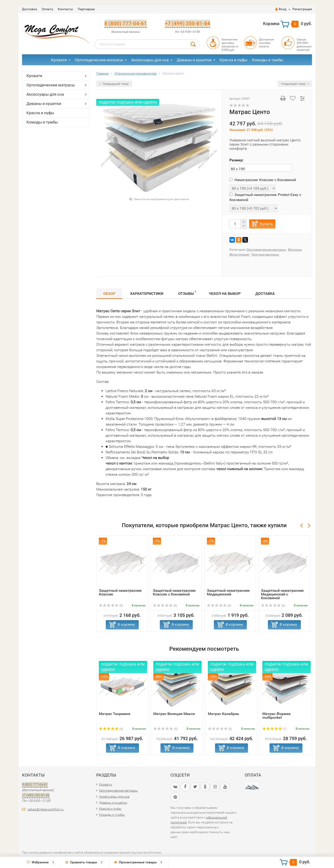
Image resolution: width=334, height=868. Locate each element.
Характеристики (147, 294)
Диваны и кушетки (194, 60)
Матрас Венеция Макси (174, 714)
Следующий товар (295, 84)
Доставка (30, 9)
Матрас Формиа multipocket (276, 716)
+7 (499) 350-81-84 (188, 24)
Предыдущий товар (114, 84)
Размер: (236, 160)
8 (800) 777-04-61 (126, 24)
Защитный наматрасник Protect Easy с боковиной (265, 197)
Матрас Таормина (115, 714)
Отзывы (187, 293)
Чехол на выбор (225, 294)
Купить (266, 224)
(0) (111, 606)
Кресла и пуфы (233, 60)
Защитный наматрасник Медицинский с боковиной (282, 594)
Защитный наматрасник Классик (120, 592)
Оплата (47, 9)
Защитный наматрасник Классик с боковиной (174, 592)
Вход (281, 9)
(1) (274, 729)
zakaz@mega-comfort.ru (46, 809)
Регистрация (302, 9)
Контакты (65, 9)
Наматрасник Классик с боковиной (263, 180)
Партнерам (86, 9)
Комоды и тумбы (268, 60)
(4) (111, 729)
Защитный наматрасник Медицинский (228, 592)
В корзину (126, 624)
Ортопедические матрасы (99, 60)
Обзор (109, 294)
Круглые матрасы (265, 254)
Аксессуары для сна (150, 60)
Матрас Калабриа (223, 714)
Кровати (59, 60)
